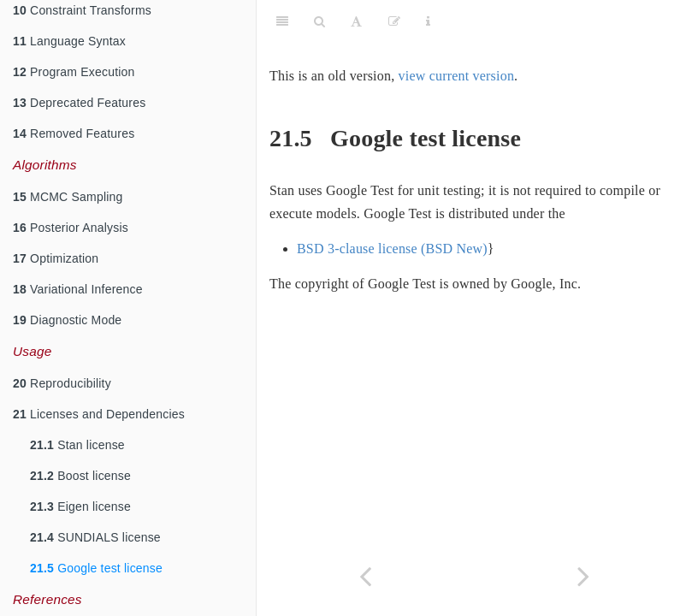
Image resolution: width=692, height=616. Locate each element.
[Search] (319, 21)
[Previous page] (366, 576)
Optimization (56, 258)
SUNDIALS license (95, 537)
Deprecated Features (79, 103)
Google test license (96, 568)
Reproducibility (62, 383)
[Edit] (394, 21)
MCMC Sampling (68, 197)
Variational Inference (78, 289)
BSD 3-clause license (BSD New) (392, 249)
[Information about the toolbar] (428, 21)
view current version (457, 76)
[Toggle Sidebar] (282, 21)
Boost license (80, 476)
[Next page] (584, 576)
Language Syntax (69, 41)
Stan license (77, 445)
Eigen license (80, 506)
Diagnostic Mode (67, 320)
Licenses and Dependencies (99, 414)
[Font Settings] (356, 21)
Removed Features (74, 133)
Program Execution (74, 72)
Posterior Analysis (71, 228)
